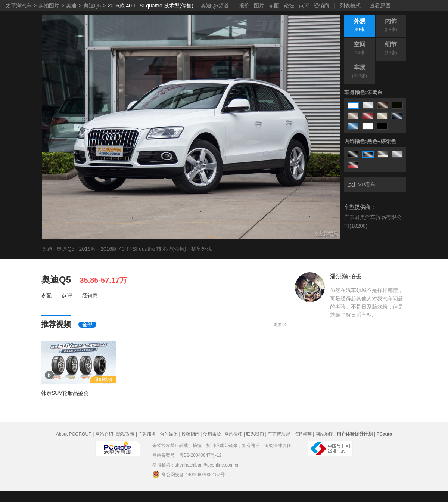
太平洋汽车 (19, 6)
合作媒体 (169, 434)
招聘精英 (303, 434)
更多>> (280, 325)
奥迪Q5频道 (215, 6)
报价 (244, 6)
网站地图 (324, 434)
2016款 (88, 249)
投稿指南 (190, 434)
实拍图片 (49, 6)
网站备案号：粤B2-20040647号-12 (187, 455)
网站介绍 (104, 434)
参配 (274, 6)
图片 (259, 6)
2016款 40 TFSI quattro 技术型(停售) (150, 6)
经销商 (321, 6)
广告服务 (147, 434)
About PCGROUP (74, 434)
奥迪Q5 (92, 6)
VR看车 (362, 185)
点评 (304, 6)
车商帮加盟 (279, 434)
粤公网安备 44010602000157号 (189, 474)
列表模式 (350, 6)
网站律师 (233, 434)
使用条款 (212, 434)
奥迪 (71, 6)
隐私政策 (125, 434)
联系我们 (255, 434)
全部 (87, 325)
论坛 (289, 6)
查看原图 (380, 6)
